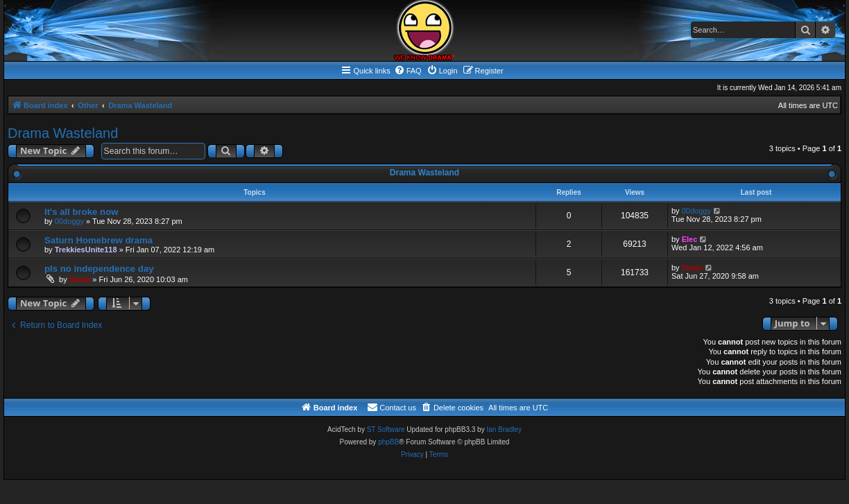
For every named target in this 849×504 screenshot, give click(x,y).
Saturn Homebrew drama (98, 240)
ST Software (386, 429)
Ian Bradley (504, 429)
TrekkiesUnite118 (86, 250)
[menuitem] (408, 71)
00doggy (69, 221)
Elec (690, 239)
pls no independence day (99, 269)
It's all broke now (81, 212)
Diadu (80, 279)
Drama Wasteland (63, 133)
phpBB (388, 442)
